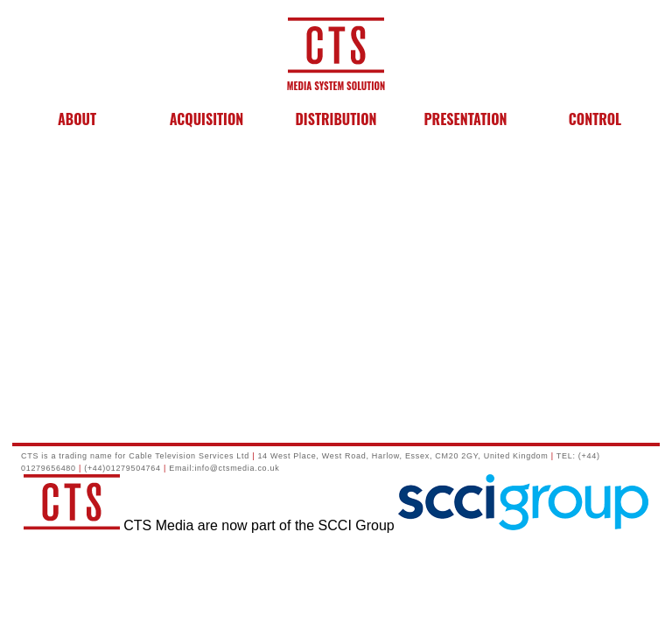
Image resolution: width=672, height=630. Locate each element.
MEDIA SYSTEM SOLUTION (336, 79)
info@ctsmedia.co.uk (237, 468)
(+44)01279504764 (122, 468)
